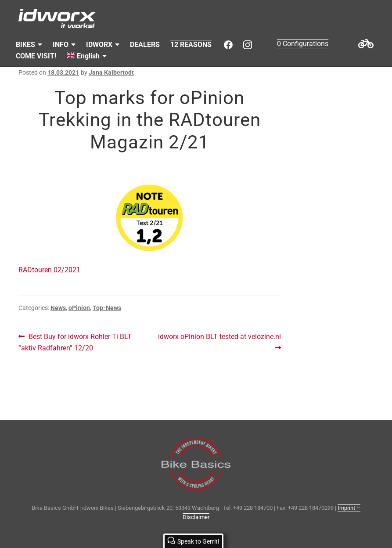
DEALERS (145, 45)
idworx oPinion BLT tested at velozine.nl (219, 341)
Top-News (107, 308)
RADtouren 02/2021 (49, 270)
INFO (61, 45)
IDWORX (99, 45)
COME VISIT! (36, 56)
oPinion (79, 308)
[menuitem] (87, 56)
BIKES (25, 45)
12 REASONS (191, 45)
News (58, 308)
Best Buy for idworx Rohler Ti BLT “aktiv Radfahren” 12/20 (75, 342)
